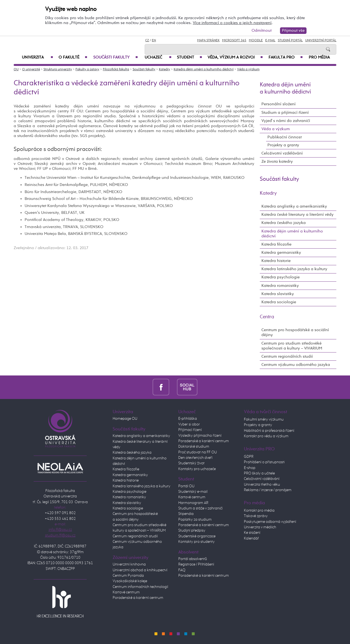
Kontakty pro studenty (196, 542)
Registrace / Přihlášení (196, 564)
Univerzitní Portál (321, 40)
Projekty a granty (283, 145)
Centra (267, 317)
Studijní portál (290, 40)
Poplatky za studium (195, 520)
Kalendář (251, 538)
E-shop (250, 468)
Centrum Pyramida (128, 576)
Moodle (256, 40)
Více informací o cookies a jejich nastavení (232, 23)
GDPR (249, 457)
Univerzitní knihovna (129, 564)
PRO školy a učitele (259, 473)
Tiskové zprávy (256, 516)
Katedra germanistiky (281, 253)
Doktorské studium (194, 447)
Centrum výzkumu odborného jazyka (296, 365)
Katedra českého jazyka (284, 223)
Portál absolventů (193, 559)
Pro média (319, 57)
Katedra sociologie (279, 302)
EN (154, 40)
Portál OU (186, 486)
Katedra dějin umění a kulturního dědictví (204, 69)
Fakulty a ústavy (87, 69)
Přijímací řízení (190, 430)
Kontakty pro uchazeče (197, 469)
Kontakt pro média (259, 511)
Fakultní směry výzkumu (264, 419)
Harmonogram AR (193, 503)
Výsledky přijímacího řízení (200, 436)
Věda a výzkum (248, 69)
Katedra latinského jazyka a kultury (294, 269)
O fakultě (73, 57)
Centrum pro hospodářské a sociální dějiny (295, 332)
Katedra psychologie (281, 277)
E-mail (270, 40)
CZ (147, 40)
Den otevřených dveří (195, 458)
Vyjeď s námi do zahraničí (286, 121)
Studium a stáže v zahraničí (200, 508)
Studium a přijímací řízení (285, 113)
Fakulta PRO (286, 57)
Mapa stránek (208, 40)
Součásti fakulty (116, 57)
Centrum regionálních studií (287, 356)
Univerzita (37, 57)
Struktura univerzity (58, 69)
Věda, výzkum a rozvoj (235, 57)
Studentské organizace (197, 536)
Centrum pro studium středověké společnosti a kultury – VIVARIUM (292, 346)
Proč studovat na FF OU (198, 452)
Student (189, 57)
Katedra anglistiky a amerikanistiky (294, 206)
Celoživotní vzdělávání (282, 153)
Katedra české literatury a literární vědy (297, 215)
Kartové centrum (126, 592)
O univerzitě (31, 69)
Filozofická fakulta (116, 69)
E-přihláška (188, 419)
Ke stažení (252, 533)
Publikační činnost (285, 137)
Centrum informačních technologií (140, 587)
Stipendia (186, 514)
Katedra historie (276, 261)
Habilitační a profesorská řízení (269, 431)
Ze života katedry (277, 161)
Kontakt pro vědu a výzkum (266, 436)
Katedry (164, 69)
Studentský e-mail (193, 492)
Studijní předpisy (192, 531)
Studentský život (191, 463)
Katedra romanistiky (280, 286)
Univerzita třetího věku (262, 485)
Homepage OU (125, 419)
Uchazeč (158, 57)
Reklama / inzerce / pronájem (268, 490)
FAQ (182, 570)
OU (16, 69)
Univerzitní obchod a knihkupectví (140, 570)
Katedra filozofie (276, 244)
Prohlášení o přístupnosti (264, 462)
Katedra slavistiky (278, 294)
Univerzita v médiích (260, 527)
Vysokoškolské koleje (130, 581)
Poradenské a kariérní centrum (138, 598)
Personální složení (278, 104)
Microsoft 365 (234, 40)
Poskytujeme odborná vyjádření (270, 522)
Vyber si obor (189, 424)
